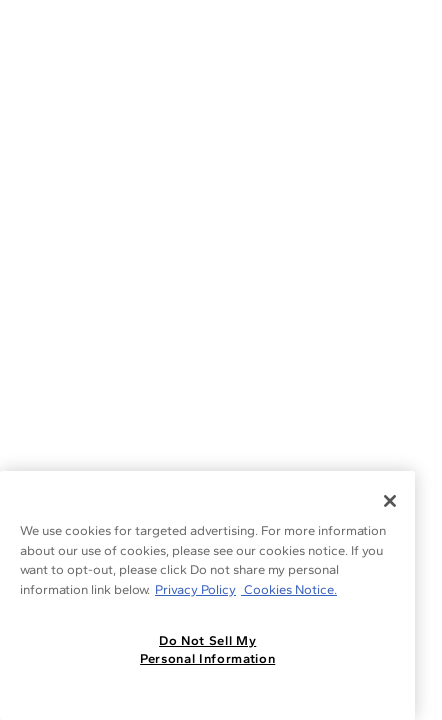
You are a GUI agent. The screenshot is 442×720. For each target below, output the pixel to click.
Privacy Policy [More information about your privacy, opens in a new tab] (195, 589)
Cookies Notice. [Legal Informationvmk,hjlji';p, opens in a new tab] (289, 589)
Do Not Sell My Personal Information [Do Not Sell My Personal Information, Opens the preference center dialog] (207, 649)
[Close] (390, 501)
